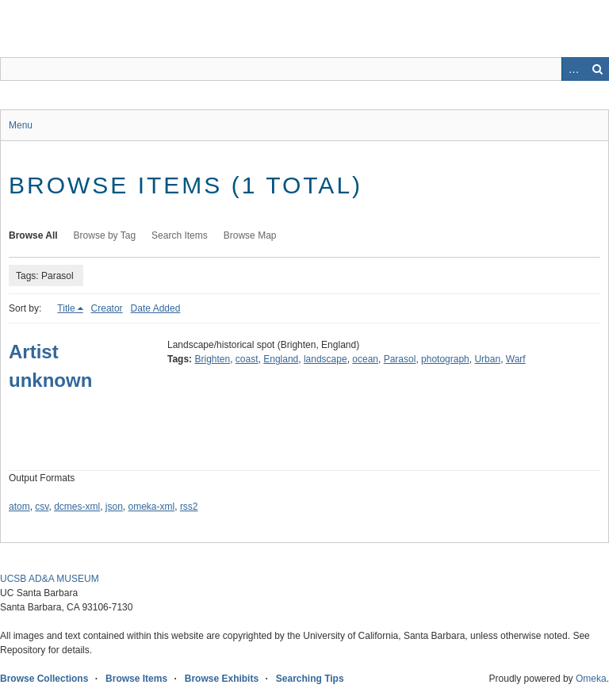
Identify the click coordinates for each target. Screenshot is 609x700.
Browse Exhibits (222, 679)
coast (247, 359)
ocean (365, 359)
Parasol (400, 359)
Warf (516, 359)
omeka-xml (152, 507)
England (281, 359)
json (114, 507)
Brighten (212, 359)
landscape (326, 359)
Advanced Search (573, 69)
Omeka (591, 679)
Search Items (180, 235)
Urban (487, 359)
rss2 (189, 507)
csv (42, 507)
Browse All (33, 235)
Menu (21, 125)
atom (19, 507)
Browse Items (136, 679)
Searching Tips (310, 679)
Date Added (156, 308)
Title (66, 308)
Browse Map (250, 235)
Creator (107, 308)
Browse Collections (44, 679)
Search (597, 69)
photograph (445, 359)
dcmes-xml (77, 507)
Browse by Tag (105, 235)
